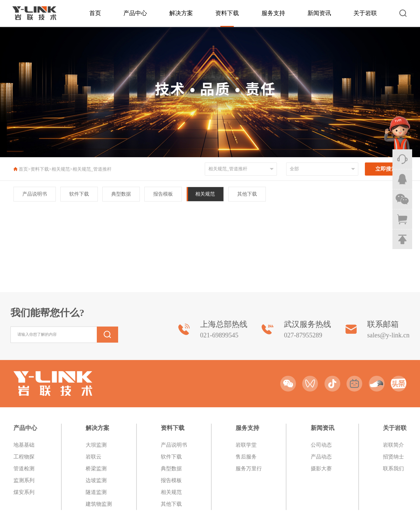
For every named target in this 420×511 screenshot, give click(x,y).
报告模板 (163, 194)
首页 (95, 13)
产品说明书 (35, 194)
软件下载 (79, 194)
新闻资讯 (319, 13)
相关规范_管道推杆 (92, 169)
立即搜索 (386, 169)
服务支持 (273, 13)
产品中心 (135, 13)
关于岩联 (365, 13)
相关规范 (61, 169)
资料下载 (227, 13)
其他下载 (247, 194)
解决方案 (181, 13)
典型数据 (121, 194)
